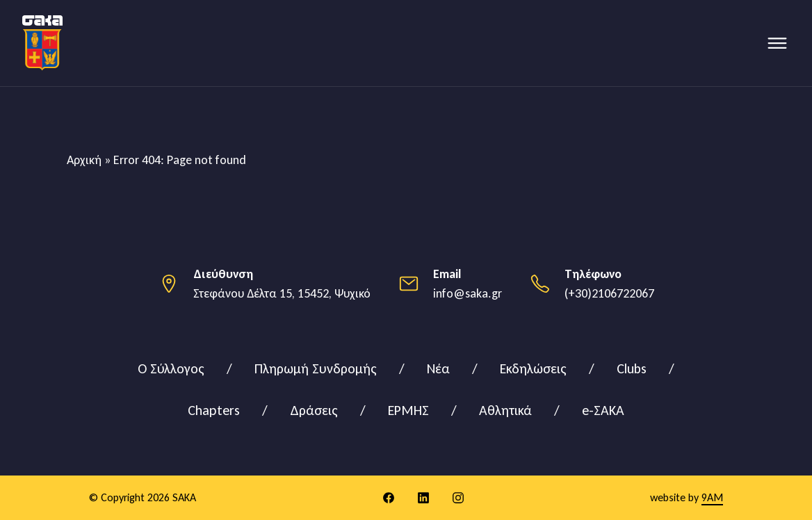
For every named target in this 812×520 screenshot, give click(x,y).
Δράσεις (314, 410)
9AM (712, 497)
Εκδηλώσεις (533, 368)
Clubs (632, 368)
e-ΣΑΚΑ (603, 410)
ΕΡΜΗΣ (408, 410)
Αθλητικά (505, 410)
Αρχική (84, 160)
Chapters (214, 410)
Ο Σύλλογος (171, 368)
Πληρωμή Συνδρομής (316, 368)
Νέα (438, 368)
